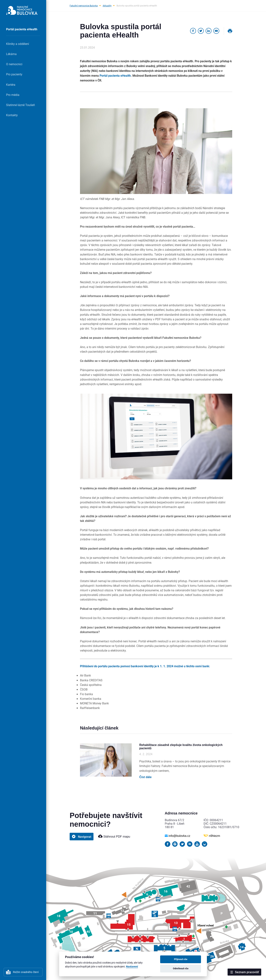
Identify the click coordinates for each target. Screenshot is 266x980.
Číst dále (145, 777)
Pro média (13, 95)
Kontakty (12, 115)
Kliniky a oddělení (18, 44)
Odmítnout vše (181, 968)
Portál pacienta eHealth (22, 29)
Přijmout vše (181, 959)
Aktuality (107, 6)
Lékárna (11, 54)
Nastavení (132, 967)
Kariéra (11, 85)
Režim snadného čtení (26, 972)
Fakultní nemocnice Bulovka (84, 6)
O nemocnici (14, 64)
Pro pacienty (14, 74)
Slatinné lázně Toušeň (21, 105)
